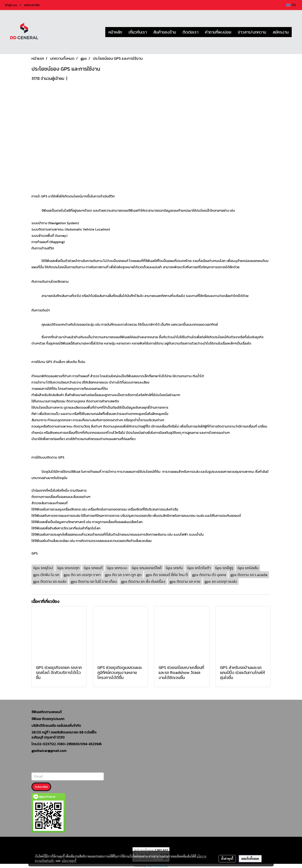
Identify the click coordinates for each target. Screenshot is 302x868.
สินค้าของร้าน (165, 32)
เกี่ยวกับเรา (138, 32)
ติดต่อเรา (190, 32)
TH (291, 5)
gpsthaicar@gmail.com (49, 751)
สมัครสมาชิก (32, 5)
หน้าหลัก (115, 32)
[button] (295, 32)
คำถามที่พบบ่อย (218, 32)
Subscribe (41, 787)
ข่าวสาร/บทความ (252, 32)
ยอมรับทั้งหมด (250, 859)
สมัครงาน (281, 32)
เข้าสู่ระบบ (11, 5)
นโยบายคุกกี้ (69, 861)
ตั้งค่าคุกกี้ (227, 859)
